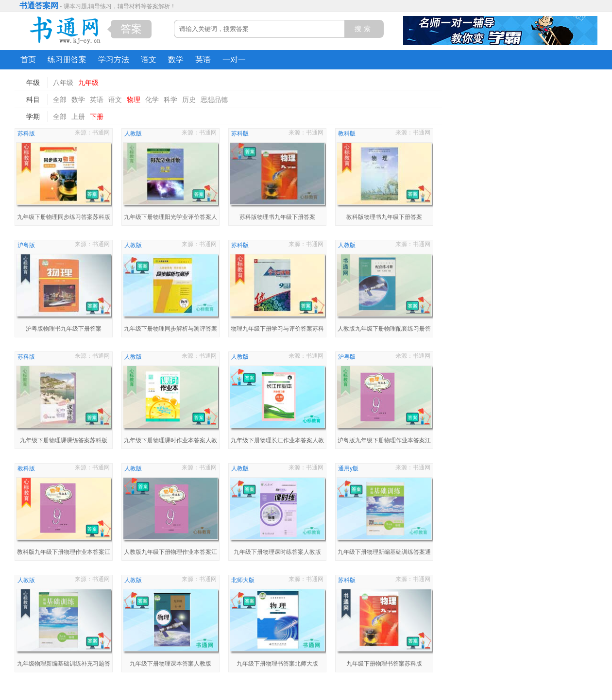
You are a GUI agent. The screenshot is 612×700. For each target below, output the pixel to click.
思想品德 (214, 100)
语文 (149, 59)
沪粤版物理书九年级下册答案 (64, 329)
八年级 (63, 83)
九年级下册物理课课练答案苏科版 (64, 440)
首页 (28, 59)
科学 (170, 100)
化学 (152, 100)
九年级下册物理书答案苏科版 (384, 664)
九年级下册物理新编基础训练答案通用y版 (384, 553)
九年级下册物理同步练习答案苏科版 (64, 217)
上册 (78, 117)
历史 (189, 100)
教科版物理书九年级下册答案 (384, 217)
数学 (176, 59)
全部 (60, 100)
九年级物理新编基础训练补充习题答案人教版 (64, 665)
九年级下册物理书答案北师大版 (277, 664)
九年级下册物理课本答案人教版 (170, 664)
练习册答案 (67, 59)
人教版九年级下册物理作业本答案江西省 (170, 553)
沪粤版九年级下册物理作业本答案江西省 (384, 442)
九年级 (88, 83)
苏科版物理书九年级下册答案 (277, 217)
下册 (97, 117)
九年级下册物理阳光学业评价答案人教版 (170, 218)
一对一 (234, 59)
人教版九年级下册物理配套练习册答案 (384, 330)
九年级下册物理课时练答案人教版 (277, 552)
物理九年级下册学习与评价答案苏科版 (277, 330)
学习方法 (114, 59)
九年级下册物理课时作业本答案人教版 (170, 442)
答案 (131, 29)
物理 (134, 100)
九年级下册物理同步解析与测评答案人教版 (170, 330)
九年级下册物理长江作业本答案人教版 (277, 442)
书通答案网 (39, 6)
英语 (203, 59)
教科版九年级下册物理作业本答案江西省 (64, 553)
